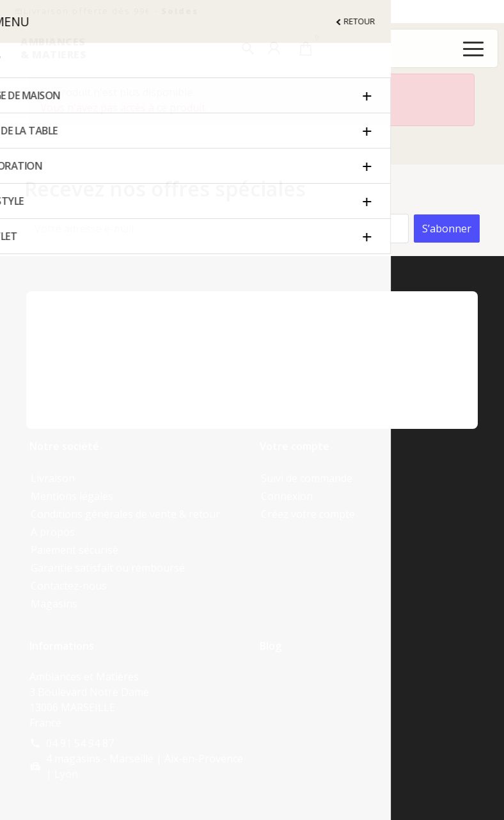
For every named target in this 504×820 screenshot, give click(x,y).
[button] (248, 49)
